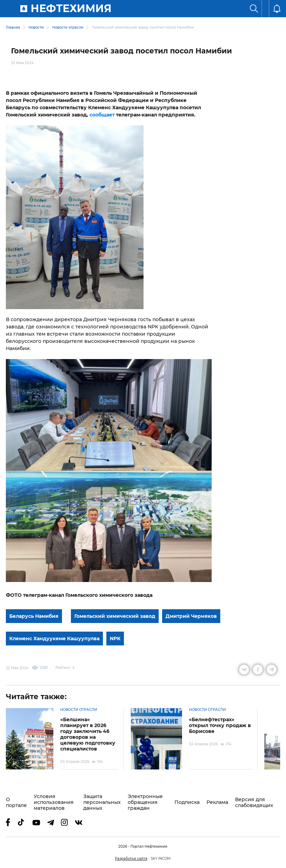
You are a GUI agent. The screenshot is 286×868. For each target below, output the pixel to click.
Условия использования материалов (54, 802)
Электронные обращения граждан (145, 802)
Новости (36, 27)
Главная (13, 27)
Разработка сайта (131, 859)
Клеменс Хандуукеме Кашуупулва (54, 639)
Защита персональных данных (102, 802)
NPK (115, 639)
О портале (16, 803)
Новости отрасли (68, 27)
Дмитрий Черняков (191, 616)
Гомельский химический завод (115, 616)
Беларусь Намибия (34, 616)
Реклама (217, 802)
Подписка (187, 802)
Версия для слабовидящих (254, 803)
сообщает (102, 115)
